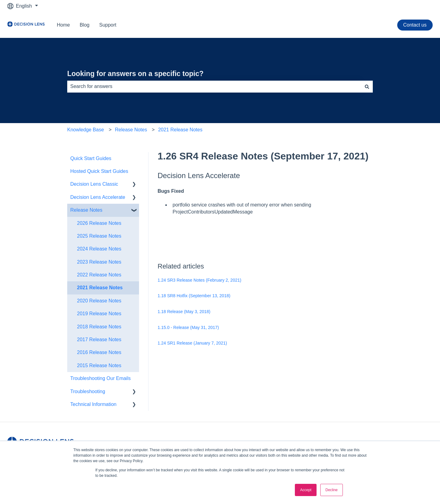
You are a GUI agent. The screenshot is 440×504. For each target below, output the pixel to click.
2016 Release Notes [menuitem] (99, 352)
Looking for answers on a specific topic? (135, 74)
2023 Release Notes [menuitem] (99, 262)
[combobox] (214, 86)
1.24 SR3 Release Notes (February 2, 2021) (200, 280)
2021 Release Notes (180, 130)
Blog (85, 25)
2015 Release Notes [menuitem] (99, 365)
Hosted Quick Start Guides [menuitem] (99, 171)
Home (63, 25)
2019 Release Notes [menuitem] (99, 314)
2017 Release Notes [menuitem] (99, 340)
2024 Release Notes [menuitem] (99, 249)
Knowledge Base (86, 130)
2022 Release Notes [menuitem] (99, 275)
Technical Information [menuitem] (93, 404)
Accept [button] (306, 490)
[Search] (367, 86)
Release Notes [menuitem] (86, 210)
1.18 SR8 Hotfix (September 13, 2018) (194, 296)
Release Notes (131, 130)
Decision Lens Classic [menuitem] (94, 184)
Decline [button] (332, 490)
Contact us (415, 25)
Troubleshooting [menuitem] (88, 391)
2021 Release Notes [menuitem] (100, 288)
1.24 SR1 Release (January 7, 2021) (192, 343)
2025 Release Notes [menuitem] (99, 236)
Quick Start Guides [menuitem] (91, 158)
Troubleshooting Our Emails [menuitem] (101, 378)
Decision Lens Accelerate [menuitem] (98, 197)
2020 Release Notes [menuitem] (99, 301)
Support (108, 25)
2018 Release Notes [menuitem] (99, 327)
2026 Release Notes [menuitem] (99, 223)
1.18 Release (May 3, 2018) (184, 312)
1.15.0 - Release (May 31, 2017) (188, 327)
